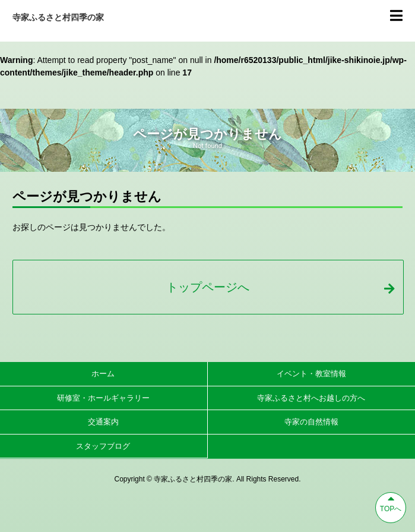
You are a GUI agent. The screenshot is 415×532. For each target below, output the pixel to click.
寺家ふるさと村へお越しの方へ (311, 398)
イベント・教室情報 (311, 374)
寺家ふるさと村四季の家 (58, 17)
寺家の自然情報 (311, 422)
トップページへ (280, 287)
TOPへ (391, 503)
